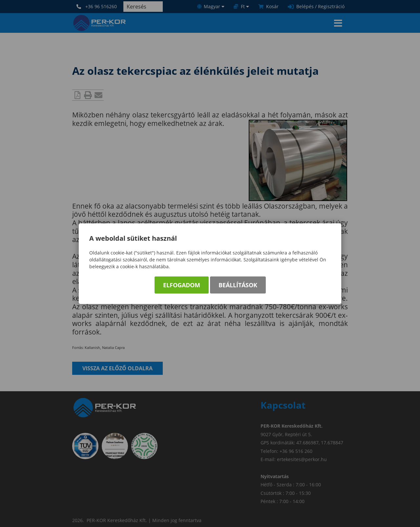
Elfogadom (182, 285)
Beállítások (238, 285)
